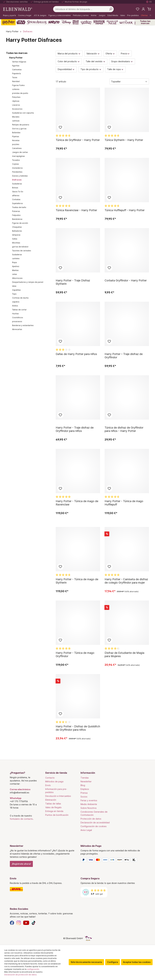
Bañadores (17, 231)
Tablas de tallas (53, 804)
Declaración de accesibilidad (95, 822)
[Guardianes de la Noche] (112, 22)
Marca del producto (69, 54)
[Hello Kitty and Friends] (76, 22)
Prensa (84, 793)
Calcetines (17, 148)
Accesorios (17, 109)
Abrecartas (17, 329)
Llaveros (16, 105)
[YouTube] (26, 923)
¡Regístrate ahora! (21, 864)
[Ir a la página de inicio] (18, 9)
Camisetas (17, 70)
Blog (83, 785)
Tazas (15, 77)
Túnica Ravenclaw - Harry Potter (76, 210)
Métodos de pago (54, 781)
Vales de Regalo (53, 807)
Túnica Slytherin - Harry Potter (124, 140)
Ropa (14, 262)
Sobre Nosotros (89, 808)
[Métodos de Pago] (113, 860)
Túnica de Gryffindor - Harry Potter (78, 140)
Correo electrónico (20, 789)
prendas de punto (20, 93)
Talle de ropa (115, 69)
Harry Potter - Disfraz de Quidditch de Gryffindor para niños (78, 728)
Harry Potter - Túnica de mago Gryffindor (75, 654)
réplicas (16, 101)
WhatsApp (16, 798)
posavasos (17, 321)
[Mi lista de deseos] (138, 9)
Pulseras (16, 211)
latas (14, 286)
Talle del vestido (96, 61)
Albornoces (17, 278)
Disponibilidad (66, 69)
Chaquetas (17, 227)
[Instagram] (19, 923)
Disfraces (17, 180)
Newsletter (86, 781)
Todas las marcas (145, 22)
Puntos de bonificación (57, 815)
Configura (113, 962)
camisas (16, 121)
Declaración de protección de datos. (21, 975)
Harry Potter (16, 58)
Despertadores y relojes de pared (28, 282)
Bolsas (15, 188)
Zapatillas (16, 290)
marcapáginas (18, 156)
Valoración (93, 54)
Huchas (15, 314)
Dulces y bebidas (20, 176)
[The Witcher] (126, 22)
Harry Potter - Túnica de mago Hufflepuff (124, 503)
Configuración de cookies (94, 826)
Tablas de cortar (19, 310)
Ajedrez (16, 266)
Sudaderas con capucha (23, 113)
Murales (16, 117)
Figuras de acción (20, 223)
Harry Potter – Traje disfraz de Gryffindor (124, 356)
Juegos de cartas (20, 152)
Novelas (16, 140)
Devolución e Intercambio (58, 796)
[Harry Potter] (8, 22)
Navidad (16, 81)
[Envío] (42, 889)
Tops (14, 294)
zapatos (16, 302)
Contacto (50, 778)
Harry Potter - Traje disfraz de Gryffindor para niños (75, 429)
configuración (33, 969)
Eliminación (51, 800)
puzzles (16, 144)
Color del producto (69, 61)
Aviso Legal (86, 830)
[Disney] (66, 22)
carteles (16, 258)
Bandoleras (17, 219)
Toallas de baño (19, 207)
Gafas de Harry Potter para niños (76, 354)
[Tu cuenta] (143, 9)
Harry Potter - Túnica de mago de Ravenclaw (77, 503)
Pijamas (16, 136)
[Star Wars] (21, 22)
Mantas (15, 270)
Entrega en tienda (54, 811)
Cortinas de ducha (20, 298)
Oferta (110, 54)
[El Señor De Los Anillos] (37, 22)
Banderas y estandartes (23, 325)
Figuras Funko (18, 85)
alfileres (16, 196)
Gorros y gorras (19, 129)
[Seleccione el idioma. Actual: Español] (149, 2)
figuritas (16, 66)
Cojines (16, 164)
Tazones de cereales (22, 251)
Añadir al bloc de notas (60, 127)
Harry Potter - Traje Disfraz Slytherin (73, 282)
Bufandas (16, 133)
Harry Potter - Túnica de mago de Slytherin (77, 581)
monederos (17, 168)
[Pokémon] (86, 22)
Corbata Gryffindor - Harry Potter (126, 280)
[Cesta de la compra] (149, 9)
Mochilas (16, 243)
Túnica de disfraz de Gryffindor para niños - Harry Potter (124, 429)
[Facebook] (12, 923)
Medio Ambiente (89, 804)
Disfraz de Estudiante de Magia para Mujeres (124, 654)
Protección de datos (91, 819)
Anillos (15, 306)
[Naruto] (54, 22)
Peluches (16, 97)
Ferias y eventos (89, 800)
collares (16, 89)
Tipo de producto (91, 69)
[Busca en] (111, 9)
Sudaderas (17, 184)
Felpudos (16, 215)
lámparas (16, 235)
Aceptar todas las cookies (137, 962)
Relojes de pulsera (21, 125)
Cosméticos (18, 318)
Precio (125, 54)
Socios (84, 797)
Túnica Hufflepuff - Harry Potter (125, 210)
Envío (48, 785)
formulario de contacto (21, 819)
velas (15, 274)
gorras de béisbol (20, 247)
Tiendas (85, 778)
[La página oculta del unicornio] (88, 938)
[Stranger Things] (99, 22)
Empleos (85, 789)
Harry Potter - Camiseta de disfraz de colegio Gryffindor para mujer (126, 581)
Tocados (16, 160)
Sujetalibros (17, 203)
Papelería (16, 73)
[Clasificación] (129, 82)
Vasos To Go (18, 192)
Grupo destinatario (122, 61)
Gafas (15, 239)
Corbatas (16, 199)
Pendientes (17, 172)
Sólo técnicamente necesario (86, 962)
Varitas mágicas (19, 62)
